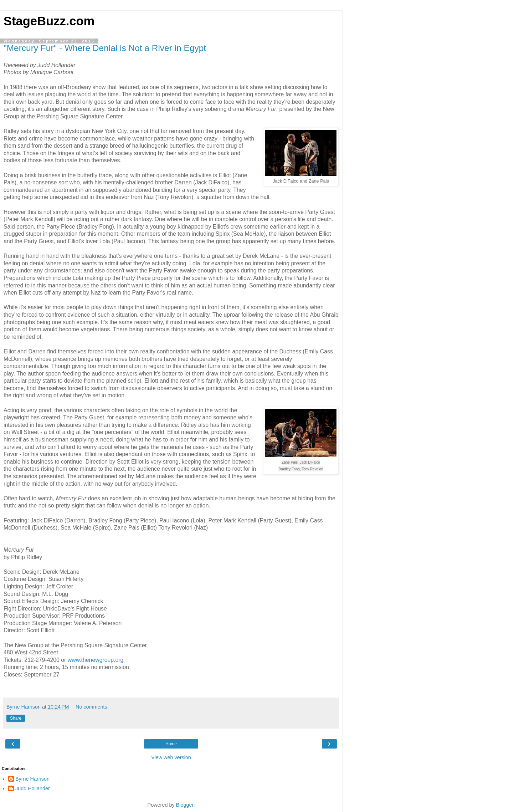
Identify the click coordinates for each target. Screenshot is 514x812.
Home (171, 744)
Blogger (185, 805)
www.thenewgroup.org (96, 660)
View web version (171, 757)
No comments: (92, 707)
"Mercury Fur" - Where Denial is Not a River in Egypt (105, 48)
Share (16, 718)
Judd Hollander (33, 788)
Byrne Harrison (32, 779)
